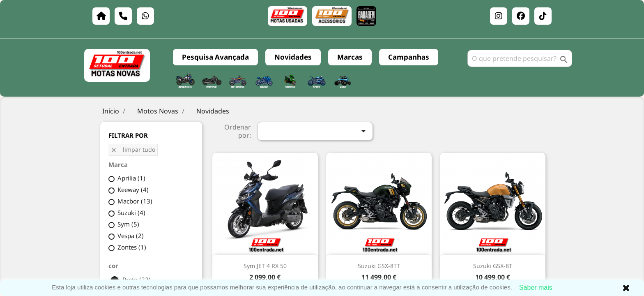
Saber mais (536, 288)
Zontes (132, 247)
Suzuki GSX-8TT (379, 266)
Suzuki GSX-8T (493, 266)
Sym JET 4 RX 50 (265, 266)
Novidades (293, 57)
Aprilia (131, 178)
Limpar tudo (133, 149)
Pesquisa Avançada (215, 57)
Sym (128, 224)
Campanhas (409, 57)
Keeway (133, 190)
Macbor (135, 201)
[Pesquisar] (520, 58)
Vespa (131, 236)
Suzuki (131, 213)
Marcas (350, 57)
